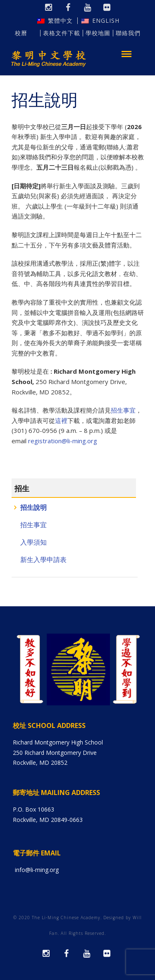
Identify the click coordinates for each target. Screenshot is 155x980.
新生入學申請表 (43, 560)
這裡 (61, 420)
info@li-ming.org (37, 870)
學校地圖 (98, 33)
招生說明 (33, 508)
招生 (22, 488)
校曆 (26, 33)
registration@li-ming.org (63, 441)
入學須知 (33, 542)
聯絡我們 (128, 33)
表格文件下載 (62, 33)
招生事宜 (33, 525)
